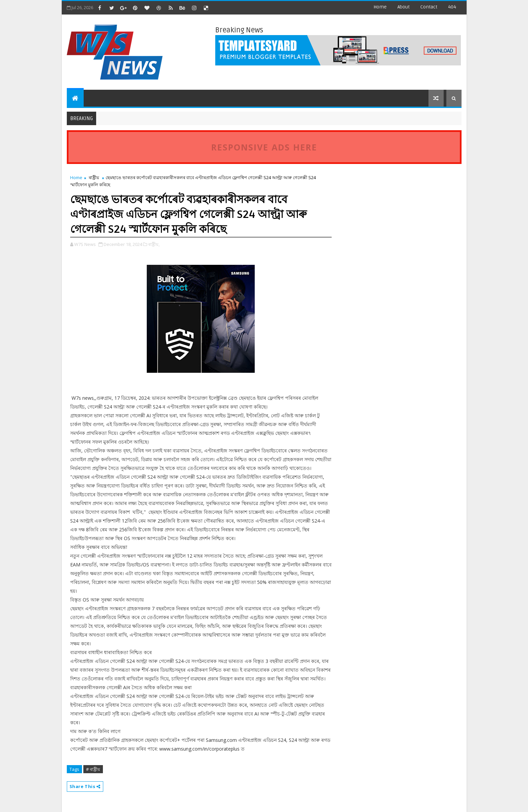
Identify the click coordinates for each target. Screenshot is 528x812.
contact (429, 7)
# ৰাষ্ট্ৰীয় (93, 769)
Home (380, 7)
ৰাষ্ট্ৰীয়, (154, 244)
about (404, 7)
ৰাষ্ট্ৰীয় (94, 177)
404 (452, 7)
